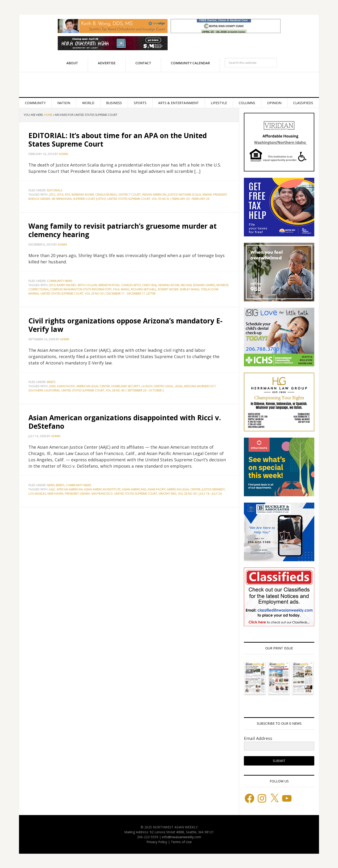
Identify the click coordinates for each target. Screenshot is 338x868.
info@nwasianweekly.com (182, 837)
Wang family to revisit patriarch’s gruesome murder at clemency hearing (123, 230)
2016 (60, 195)
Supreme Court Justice (89, 199)
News (51, 485)
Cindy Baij (149, 285)
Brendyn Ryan (109, 285)
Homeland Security (126, 386)
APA (67, 195)
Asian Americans (134, 489)
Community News (60, 281)
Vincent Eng (168, 494)
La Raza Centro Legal (157, 386)
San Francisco (102, 494)
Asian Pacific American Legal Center (83, 386)
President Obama (77, 494)
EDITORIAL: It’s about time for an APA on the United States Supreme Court (118, 140)
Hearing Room (169, 285)
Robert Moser (168, 289)
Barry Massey (67, 285)
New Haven (55, 494)
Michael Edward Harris (198, 285)
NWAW (207, 195)
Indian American (154, 195)
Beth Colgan (87, 285)
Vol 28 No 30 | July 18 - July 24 (200, 494)
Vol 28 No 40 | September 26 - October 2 (135, 390)
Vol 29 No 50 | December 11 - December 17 (115, 294)
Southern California (44, 390)
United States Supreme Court (129, 199)
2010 (52, 285)
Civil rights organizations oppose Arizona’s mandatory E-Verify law (126, 325)
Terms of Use (181, 842)
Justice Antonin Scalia (184, 195)
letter (151, 294)
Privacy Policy (157, 842)
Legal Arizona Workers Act (195, 386)
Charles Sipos (131, 285)
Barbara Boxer (83, 195)
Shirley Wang (190, 289)
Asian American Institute (102, 489)
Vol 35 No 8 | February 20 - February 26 (181, 199)
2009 (52, 386)
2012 (52, 195)
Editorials (55, 190)
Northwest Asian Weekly (169, 85)
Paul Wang (121, 289)
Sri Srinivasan (62, 199)
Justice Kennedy (213, 489)
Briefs (51, 382)
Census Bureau (106, 195)
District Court (130, 195)
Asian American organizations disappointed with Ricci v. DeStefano (125, 422)
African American (70, 489)
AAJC (52, 489)
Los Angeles (37, 494)
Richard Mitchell (144, 289)
